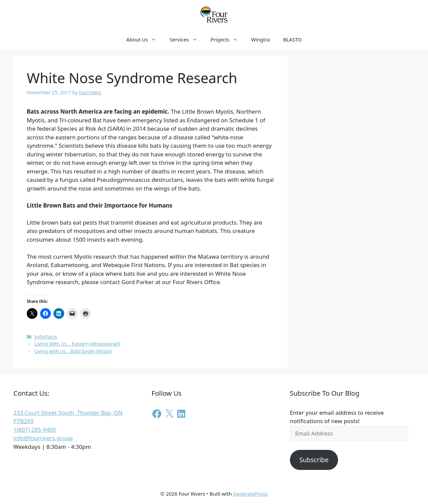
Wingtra (260, 39)
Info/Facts (46, 337)
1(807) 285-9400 (35, 430)
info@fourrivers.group (43, 438)
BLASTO (292, 39)
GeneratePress (250, 494)
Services (187, 39)
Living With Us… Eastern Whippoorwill (77, 344)
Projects (228, 39)
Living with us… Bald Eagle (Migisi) (73, 351)
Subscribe (314, 460)
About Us (145, 39)
